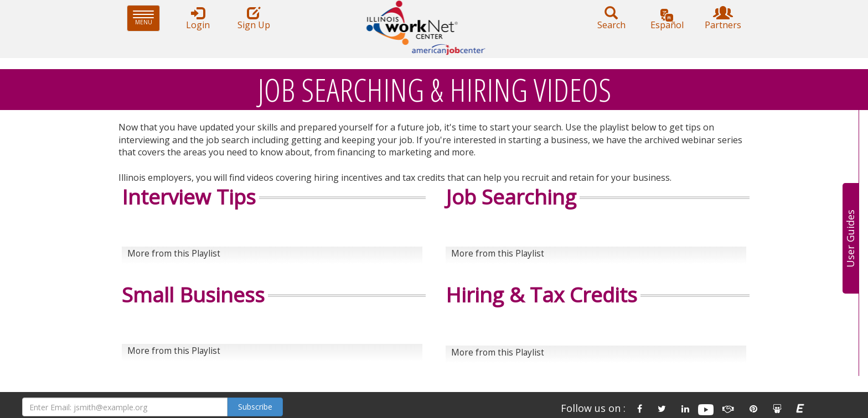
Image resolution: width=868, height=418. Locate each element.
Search (611, 19)
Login (198, 19)
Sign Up (254, 19)
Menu (146, 18)
